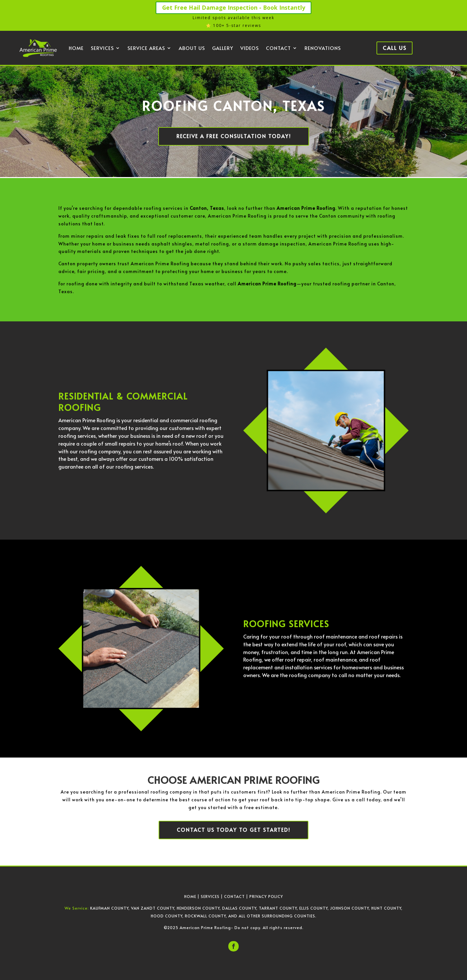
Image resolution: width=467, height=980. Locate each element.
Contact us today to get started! (234, 830)
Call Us (395, 48)
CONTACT (234, 896)
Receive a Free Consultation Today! (233, 136)
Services (102, 48)
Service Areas (146, 48)
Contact (278, 48)
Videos (250, 48)
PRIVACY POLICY (266, 896)
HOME (190, 896)
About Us (192, 48)
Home (76, 48)
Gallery (223, 48)
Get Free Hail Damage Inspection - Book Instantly (234, 8)
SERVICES (210, 896)
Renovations (323, 48)
